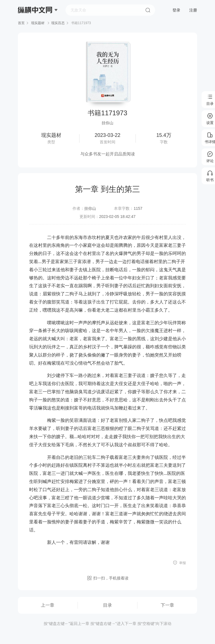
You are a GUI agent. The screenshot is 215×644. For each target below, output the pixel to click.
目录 (107, 605)
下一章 (167, 605)
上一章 (48, 605)
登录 (176, 10)
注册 (193, 10)
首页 (21, 23)
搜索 (148, 10)
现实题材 (38, 23)
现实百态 (58, 23)
